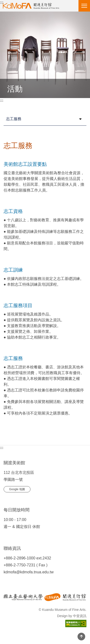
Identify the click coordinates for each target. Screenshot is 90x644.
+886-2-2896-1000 (19, 558)
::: (2, 2)
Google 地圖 (17, 489)
